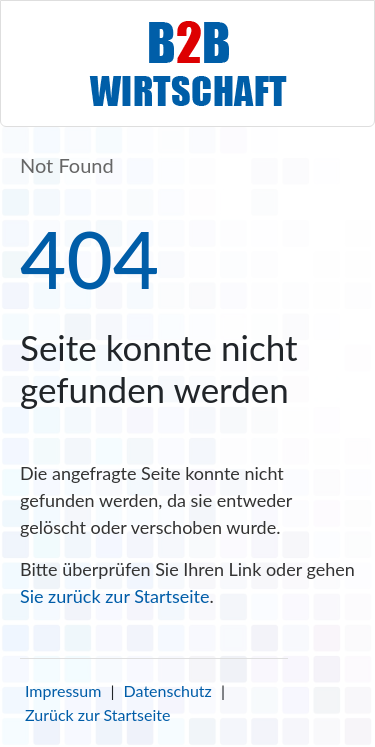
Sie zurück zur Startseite (114, 596)
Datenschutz (168, 690)
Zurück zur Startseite (97, 714)
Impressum (63, 690)
